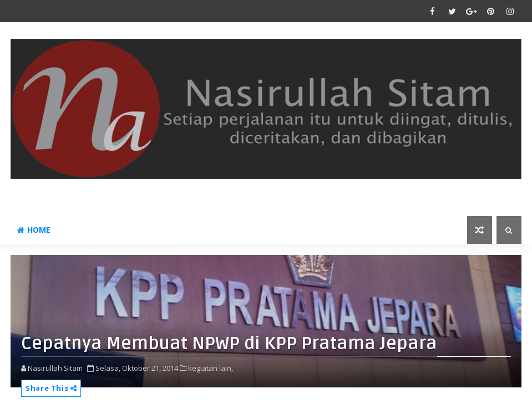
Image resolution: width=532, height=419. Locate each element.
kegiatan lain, (211, 368)
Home (34, 230)
